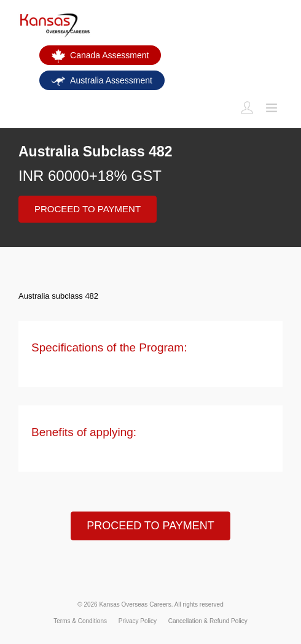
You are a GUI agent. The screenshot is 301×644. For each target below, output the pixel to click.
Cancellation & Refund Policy (208, 621)
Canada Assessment (100, 56)
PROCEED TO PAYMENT (88, 209)
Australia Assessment (102, 81)
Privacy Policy (138, 621)
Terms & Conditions (80, 621)
